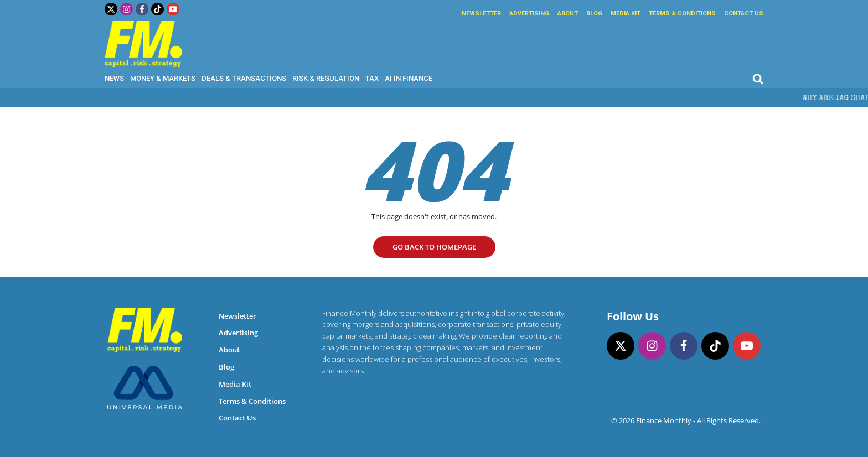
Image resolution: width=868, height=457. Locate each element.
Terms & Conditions (682, 14)
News (114, 78)
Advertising (529, 14)
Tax (372, 78)
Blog (594, 14)
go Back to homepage (434, 247)
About (568, 14)
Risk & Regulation (326, 78)
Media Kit (626, 14)
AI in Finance (409, 78)
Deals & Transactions (244, 78)
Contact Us (744, 14)
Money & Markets (163, 78)
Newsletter (481, 14)
